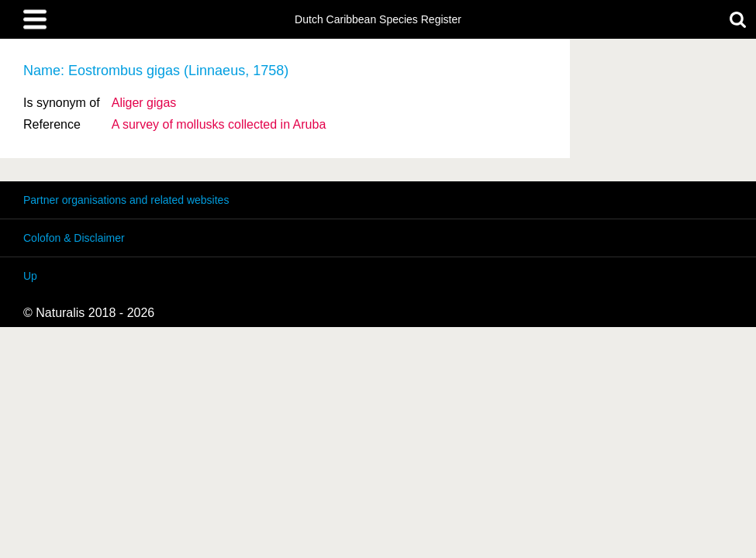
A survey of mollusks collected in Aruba (219, 124)
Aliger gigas (144, 103)
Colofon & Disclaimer (74, 238)
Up (30, 276)
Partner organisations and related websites (126, 200)
